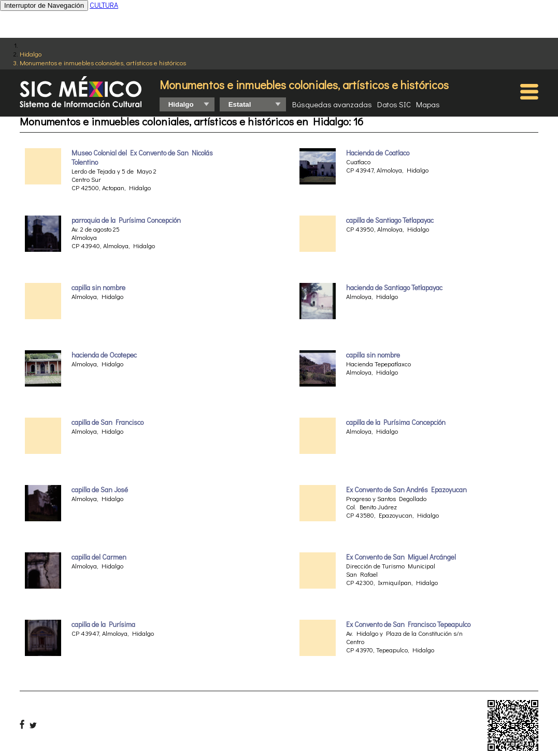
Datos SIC (394, 104)
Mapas (428, 104)
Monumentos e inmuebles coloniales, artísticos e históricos (103, 62)
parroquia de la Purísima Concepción (126, 220)
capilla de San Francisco (108, 422)
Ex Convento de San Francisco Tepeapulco (408, 624)
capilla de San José (100, 490)
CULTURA (104, 5)
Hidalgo (31, 54)
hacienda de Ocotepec (104, 355)
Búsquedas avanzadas (332, 104)
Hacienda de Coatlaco (378, 153)
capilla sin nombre (98, 288)
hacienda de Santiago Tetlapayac (394, 288)
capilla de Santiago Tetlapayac (390, 220)
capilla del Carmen (99, 557)
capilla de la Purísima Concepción (396, 422)
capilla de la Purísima (103, 624)
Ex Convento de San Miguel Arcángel (401, 557)
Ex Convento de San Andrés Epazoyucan (406, 490)
